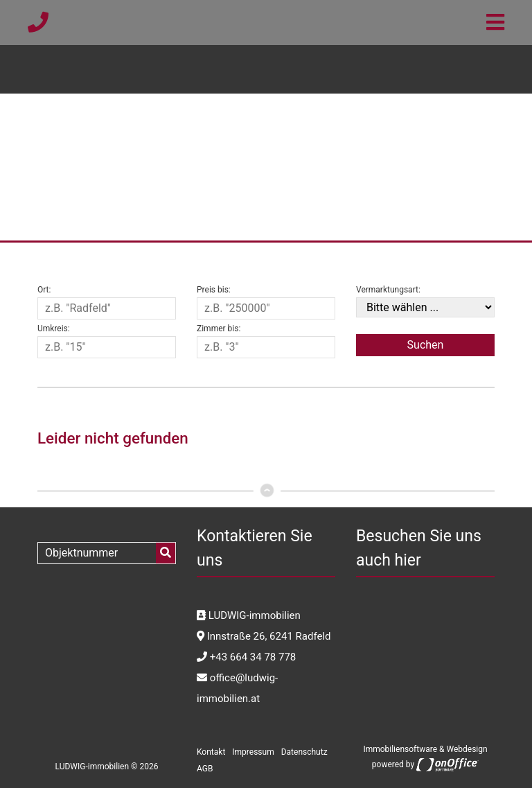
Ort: (44, 290)
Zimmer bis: (219, 329)
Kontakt (211, 752)
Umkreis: (54, 329)
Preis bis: (214, 290)
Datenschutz (304, 752)
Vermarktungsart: (388, 290)
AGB (205, 769)
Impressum (253, 752)
